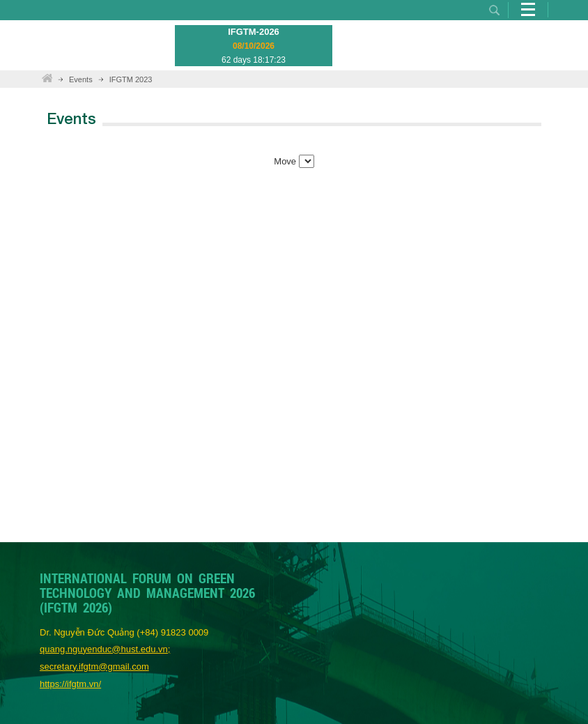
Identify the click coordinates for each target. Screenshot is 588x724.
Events (81, 79)
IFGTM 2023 (131, 79)
